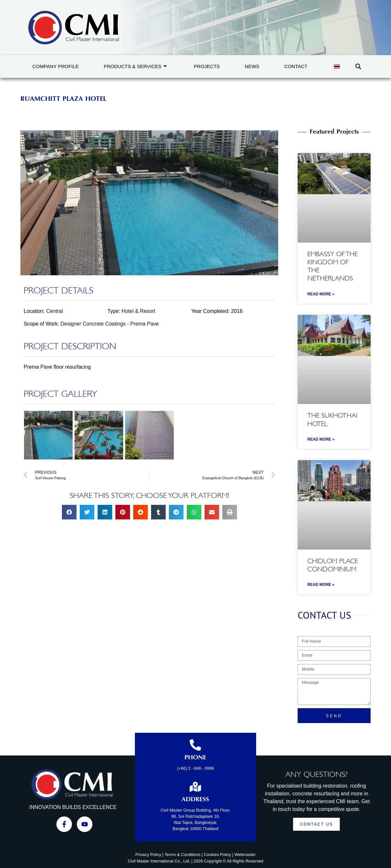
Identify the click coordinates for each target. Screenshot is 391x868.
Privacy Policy (148, 855)
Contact (296, 66)
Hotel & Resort (138, 311)
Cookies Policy (218, 855)
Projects (207, 66)
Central (54, 311)
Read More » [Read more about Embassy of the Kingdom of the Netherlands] (321, 294)
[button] (358, 67)
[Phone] (195, 745)
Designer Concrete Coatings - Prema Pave (110, 324)
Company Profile (56, 66)
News (252, 66)
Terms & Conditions (182, 855)
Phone (195, 758)
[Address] (195, 787)
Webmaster (245, 855)
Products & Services (135, 66)
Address (195, 800)
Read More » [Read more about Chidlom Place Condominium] (321, 585)
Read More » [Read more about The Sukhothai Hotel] (321, 439)
